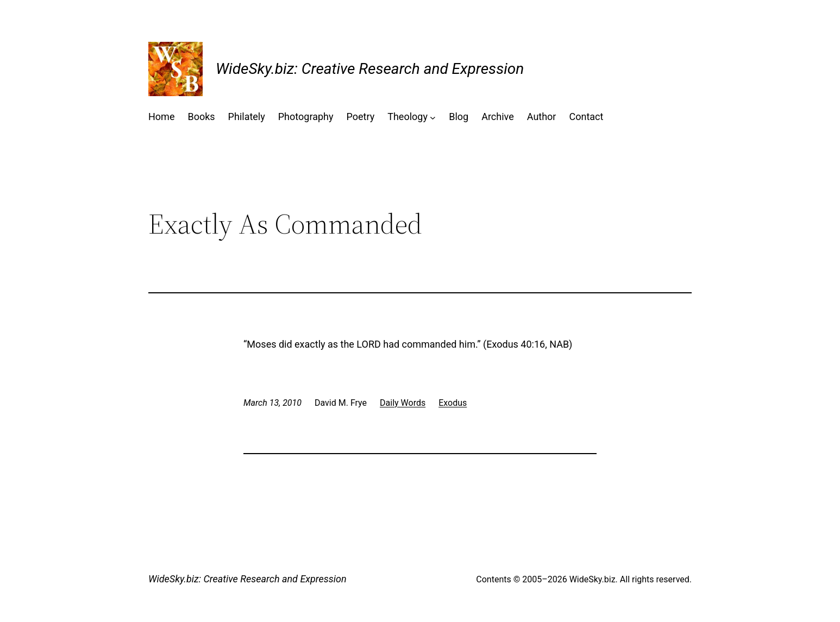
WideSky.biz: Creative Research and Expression (370, 69)
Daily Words (403, 403)
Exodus (453, 403)
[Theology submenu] (433, 117)
